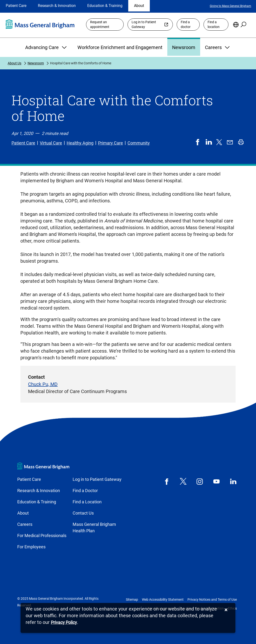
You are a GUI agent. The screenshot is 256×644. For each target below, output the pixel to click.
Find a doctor (186, 25)
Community (139, 143)
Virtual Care (51, 143)
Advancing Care (47, 47)
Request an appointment (100, 25)
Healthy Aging (80, 143)
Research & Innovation (57, 6)
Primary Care (111, 143)
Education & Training (105, 6)
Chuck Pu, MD (43, 384)
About (139, 6)
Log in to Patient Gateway (144, 25)
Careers (218, 47)
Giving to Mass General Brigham (230, 6)
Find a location (214, 25)
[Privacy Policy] (64, 623)
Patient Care (16, 6)
